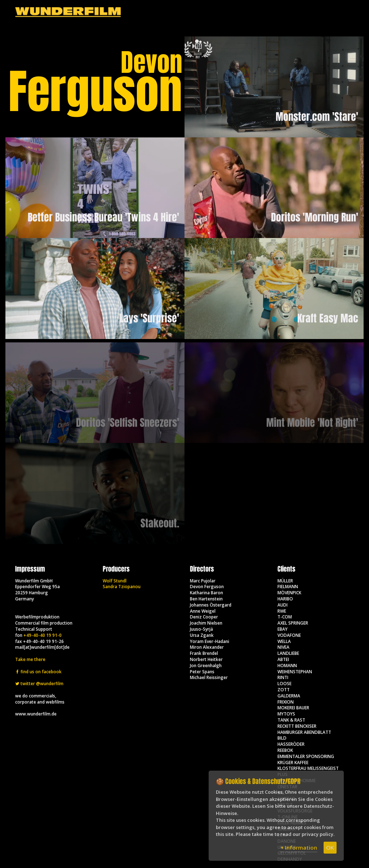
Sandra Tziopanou (122, 587)
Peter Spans (202, 672)
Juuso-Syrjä (201, 629)
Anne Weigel (203, 611)
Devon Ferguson (207, 587)
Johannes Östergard (211, 605)
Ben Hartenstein (206, 599)
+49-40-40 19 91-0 (43, 635)
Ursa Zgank (202, 635)
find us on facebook (38, 672)
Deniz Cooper (204, 617)
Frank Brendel (204, 653)
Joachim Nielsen (206, 623)
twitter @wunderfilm (39, 684)
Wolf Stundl (115, 581)
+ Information (299, 847)
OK (330, 848)
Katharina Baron (206, 593)
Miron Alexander (207, 647)
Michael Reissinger (209, 677)
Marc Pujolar (203, 581)
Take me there (30, 659)
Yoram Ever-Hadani (210, 641)
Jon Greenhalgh (206, 666)
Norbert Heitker (206, 659)
